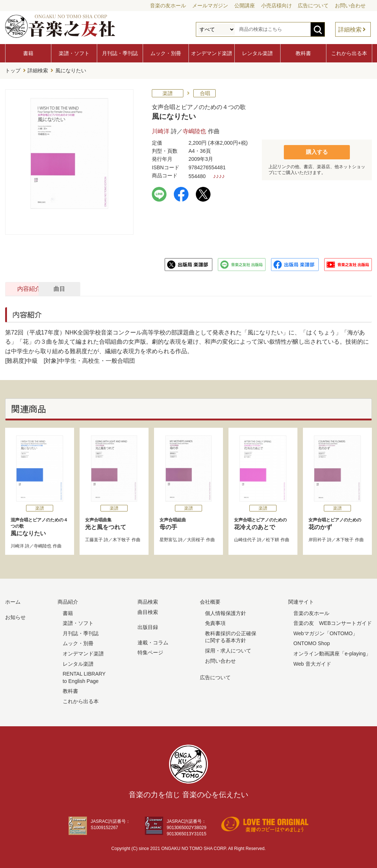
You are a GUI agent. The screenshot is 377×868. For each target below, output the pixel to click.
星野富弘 (168, 539)
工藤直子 (94, 539)
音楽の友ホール (168, 6)
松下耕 (272, 539)
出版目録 (148, 626)
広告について (313, 6)
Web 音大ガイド (312, 663)
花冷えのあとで (263, 522)
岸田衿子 (317, 539)
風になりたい (40, 526)
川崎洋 (161, 130)
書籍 (28, 53)
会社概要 (210, 601)
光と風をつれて (114, 522)
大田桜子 (196, 539)
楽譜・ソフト (74, 53)
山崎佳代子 (245, 539)
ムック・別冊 (166, 53)
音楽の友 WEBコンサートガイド (333, 622)
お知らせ (15, 616)
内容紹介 (40, 288)
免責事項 (215, 622)
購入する (317, 151)
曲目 (120, 288)
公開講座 (245, 6)
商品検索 (148, 601)
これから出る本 (349, 53)
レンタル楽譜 (257, 53)
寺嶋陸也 (194, 130)
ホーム (13, 601)
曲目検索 (148, 611)
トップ (13, 70)
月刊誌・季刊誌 (120, 53)
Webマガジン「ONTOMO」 (325, 632)
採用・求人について (228, 650)
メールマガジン (210, 6)
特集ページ (150, 652)
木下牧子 (121, 539)
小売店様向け (277, 6)
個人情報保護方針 (226, 612)
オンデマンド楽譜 (212, 53)
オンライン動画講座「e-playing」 (332, 652)
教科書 (303, 53)
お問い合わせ (350, 6)
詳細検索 (350, 30)
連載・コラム (153, 641)
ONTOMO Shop (312, 643)
